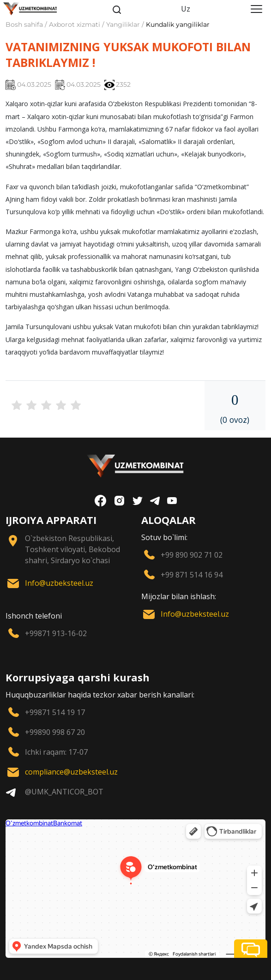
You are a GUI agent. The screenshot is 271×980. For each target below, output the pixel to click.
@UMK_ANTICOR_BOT (64, 792)
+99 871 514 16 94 (192, 575)
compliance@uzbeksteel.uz (71, 772)
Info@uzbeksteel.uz (59, 583)
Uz (186, 9)
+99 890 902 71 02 (192, 555)
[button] (251, 949)
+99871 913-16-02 (56, 633)
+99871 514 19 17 (55, 712)
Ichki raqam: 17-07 (56, 752)
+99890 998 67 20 (55, 732)
